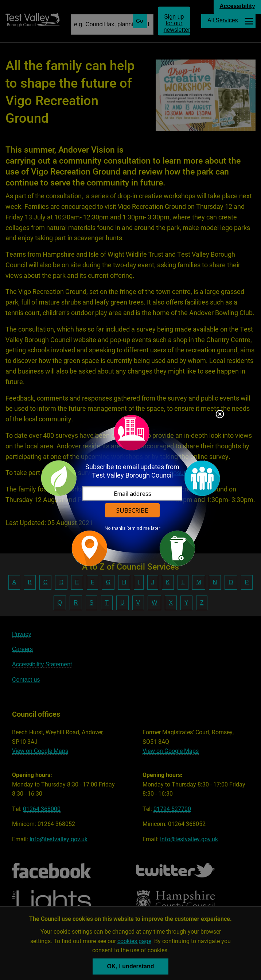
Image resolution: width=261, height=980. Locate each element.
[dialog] (130, 490)
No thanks (115, 528)
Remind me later (143, 528)
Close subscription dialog (220, 415)
